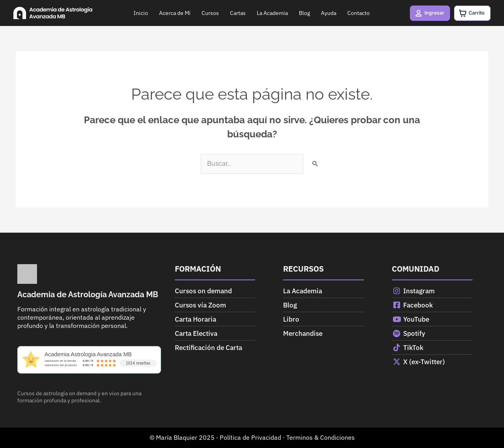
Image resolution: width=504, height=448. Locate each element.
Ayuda (325, 13)
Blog (301, 13)
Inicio (138, 13)
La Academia (269, 13)
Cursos (207, 13)
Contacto (355, 13)
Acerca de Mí (172, 13)
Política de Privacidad (250, 437)
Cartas (235, 13)
